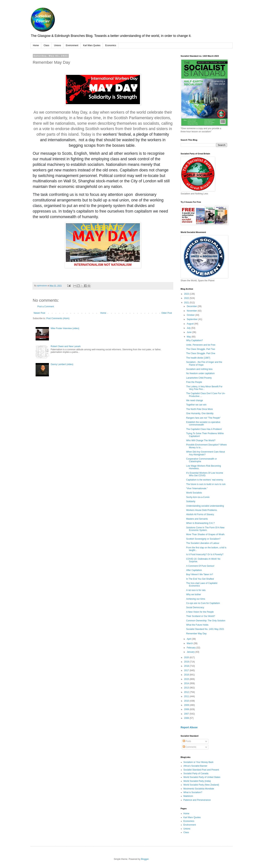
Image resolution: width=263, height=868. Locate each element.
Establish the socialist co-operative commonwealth (203, 423)
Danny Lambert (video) (62, 364)
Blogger (145, 859)
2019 (187, 662)
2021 (187, 303)
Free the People (194, 382)
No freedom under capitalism (200, 373)
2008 (187, 709)
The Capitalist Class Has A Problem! (204, 429)
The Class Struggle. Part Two (201, 349)
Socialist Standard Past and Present (201, 770)
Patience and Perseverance (197, 800)
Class (47, 45)
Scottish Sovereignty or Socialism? (203, 539)
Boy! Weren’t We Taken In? (200, 574)
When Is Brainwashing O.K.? (200, 523)
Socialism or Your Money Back (199, 762)
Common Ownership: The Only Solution (206, 621)
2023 (187, 294)
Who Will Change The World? (201, 440)
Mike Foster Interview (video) (65, 328)
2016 (187, 675)
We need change (195, 400)
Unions (58, 45)
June (189, 332)
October (191, 315)
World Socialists (194, 493)
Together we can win (196, 405)
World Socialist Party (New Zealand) (201, 785)
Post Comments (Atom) (58, 318)
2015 (187, 679)
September (192, 319)
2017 (187, 670)
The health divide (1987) (198, 358)
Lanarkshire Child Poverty (199, 378)
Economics (111, 45)
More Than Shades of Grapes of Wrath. (206, 534)
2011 (187, 696)
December (192, 306)
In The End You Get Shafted (200, 579)
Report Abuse (189, 727)
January (191, 652)
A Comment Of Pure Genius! (200, 566)
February (191, 648)
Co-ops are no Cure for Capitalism (203, 603)
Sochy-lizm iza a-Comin (198, 497)
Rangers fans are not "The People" (203, 418)
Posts (187, 741)
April (189, 639)
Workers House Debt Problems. (202, 510)
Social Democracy (195, 607)
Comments (190, 747)
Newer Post (39, 313)
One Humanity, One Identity (200, 413)
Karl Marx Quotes (92, 45)
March (190, 643)
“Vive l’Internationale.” (197, 488)
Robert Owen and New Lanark (66, 346)
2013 (187, 688)
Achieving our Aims (196, 599)
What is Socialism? (193, 792)
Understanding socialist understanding (205, 506)
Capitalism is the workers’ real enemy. (205, 480)
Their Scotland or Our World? (201, 616)
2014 (187, 683)
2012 (187, 692)
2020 (187, 657)
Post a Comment (46, 307)
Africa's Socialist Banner (195, 766)
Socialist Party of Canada (196, 773)
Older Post (167, 313)
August (190, 324)
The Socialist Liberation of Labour (203, 543)
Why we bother (193, 594)
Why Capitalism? (194, 340)
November (192, 311)
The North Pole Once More (199, 409)
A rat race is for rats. (196, 590)
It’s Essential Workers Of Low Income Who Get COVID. (205, 474)
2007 (187, 714)
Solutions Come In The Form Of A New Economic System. (205, 529)
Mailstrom (188, 796)
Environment (72, 45)
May (189, 337)
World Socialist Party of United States (202, 777)
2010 (187, 701)
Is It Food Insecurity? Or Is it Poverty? (205, 554)
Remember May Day (196, 634)
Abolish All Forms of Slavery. (200, 514)
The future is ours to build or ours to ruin (206, 484)
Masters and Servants (197, 519)
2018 (187, 666)
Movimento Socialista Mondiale (199, 789)
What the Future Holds (197, 625)
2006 (187, 718)
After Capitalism (194, 570)
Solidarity (191, 501)
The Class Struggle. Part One (201, 353)
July (189, 328)
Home (36, 45)
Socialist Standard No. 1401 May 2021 (205, 629)
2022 (187, 298)
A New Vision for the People (200, 612)
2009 (187, 705)
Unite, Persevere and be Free (201, 345)
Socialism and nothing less (199, 369)
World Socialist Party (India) (197, 781)
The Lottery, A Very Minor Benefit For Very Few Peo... (204, 388)
